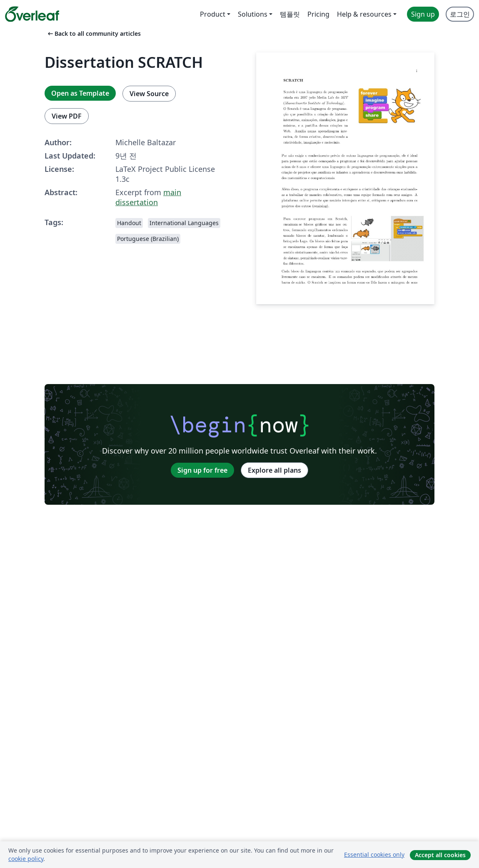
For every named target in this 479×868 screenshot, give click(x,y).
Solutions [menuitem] (253, 14)
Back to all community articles (94, 33)
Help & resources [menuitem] (364, 14)
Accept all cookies (440, 855)
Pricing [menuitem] (318, 14)
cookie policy (26, 859)
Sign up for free (202, 470)
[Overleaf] (32, 14)
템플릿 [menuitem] (290, 14)
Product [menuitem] (213, 14)
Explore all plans (274, 470)
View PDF (67, 116)
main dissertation (148, 197)
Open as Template (80, 93)
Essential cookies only (374, 854)
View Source (149, 94)
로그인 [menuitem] (460, 14)
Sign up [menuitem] (423, 14)
